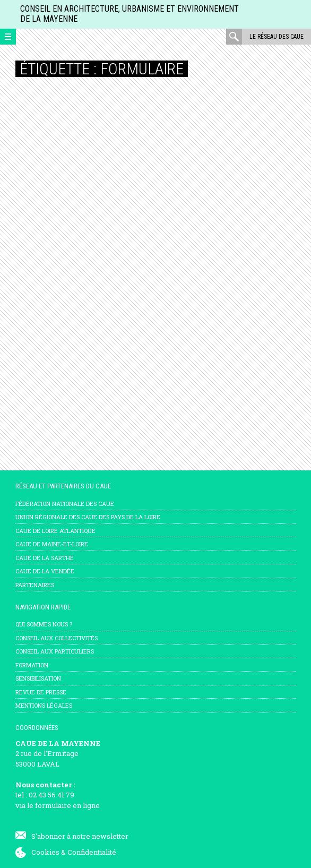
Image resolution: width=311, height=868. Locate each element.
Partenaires (35, 585)
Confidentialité (92, 852)
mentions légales (44, 705)
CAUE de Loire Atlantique (55, 531)
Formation (32, 665)
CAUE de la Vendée (45, 571)
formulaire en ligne (67, 805)
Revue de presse (41, 692)
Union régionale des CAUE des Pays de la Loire (88, 517)
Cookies (45, 852)
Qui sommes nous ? (44, 624)
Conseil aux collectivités (57, 638)
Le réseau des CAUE (277, 37)
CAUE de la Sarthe (45, 558)
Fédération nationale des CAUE (65, 504)
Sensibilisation (38, 678)
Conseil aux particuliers (55, 651)
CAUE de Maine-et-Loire (52, 544)
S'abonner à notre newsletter (80, 836)
